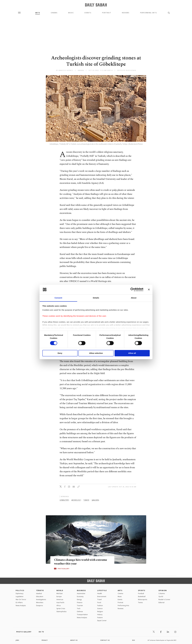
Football (141, 593)
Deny (60, 353)
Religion (100, 612)
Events (88, 13)
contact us (105, 640)
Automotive (81, 593)
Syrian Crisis (61, 609)
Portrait (107, 13)
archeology (76, 500)
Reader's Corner (164, 599)
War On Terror (21, 599)
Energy (79, 599)
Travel (99, 599)
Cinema (54, 13)
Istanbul (39, 593)
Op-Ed (161, 596)
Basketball (142, 596)
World (60, 590)
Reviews (126, 13)
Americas (60, 599)
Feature (100, 618)
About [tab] (134, 298)
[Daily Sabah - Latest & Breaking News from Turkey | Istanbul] (96, 5)
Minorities (40, 602)
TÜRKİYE (40, 590)
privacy (45, 640)
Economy (80, 596)
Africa (59, 606)
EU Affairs (19, 602)
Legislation (20, 596)
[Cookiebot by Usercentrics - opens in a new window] (132, 290)
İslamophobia (61, 612)
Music (71, 13)
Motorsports (143, 599)
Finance (80, 602)
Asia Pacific (60, 602)
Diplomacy (20, 593)
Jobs (18, 640)
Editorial (161, 602)
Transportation (82, 615)
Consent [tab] (58, 298)
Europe (59, 596)
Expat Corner (102, 621)
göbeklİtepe (64, 500)
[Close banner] (149, 290)
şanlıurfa (95, 500)
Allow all (132, 353)
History (100, 615)
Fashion (100, 606)
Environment (102, 596)
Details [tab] (96, 298)
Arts (38, 13)
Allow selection (96, 353)
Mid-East (59, 593)
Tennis (140, 602)
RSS (134, 640)
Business (81, 590)
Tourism (80, 606)
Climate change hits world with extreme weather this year (81, 562)
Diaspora (39, 606)
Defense (80, 612)
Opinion (163, 590)
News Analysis (21, 606)
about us (74, 640)
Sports (142, 590)
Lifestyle (102, 590)
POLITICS (20, 590)
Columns (162, 593)
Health (100, 593)
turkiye (86, 500)
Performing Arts (148, 13)
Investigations (41, 599)
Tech (79, 609)
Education (40, 596)
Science (100, 609)
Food (99, 602)
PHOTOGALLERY (63, 569)
